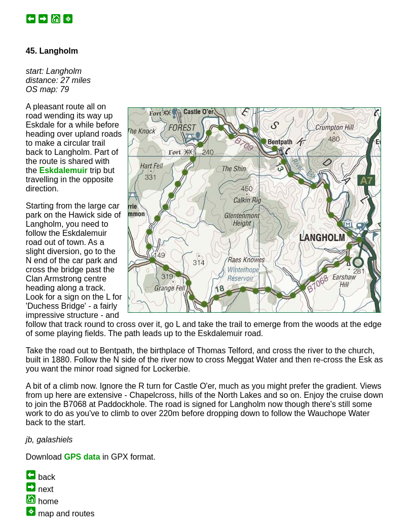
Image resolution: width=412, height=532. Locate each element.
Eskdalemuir (64, 170)
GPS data (82, 457)
